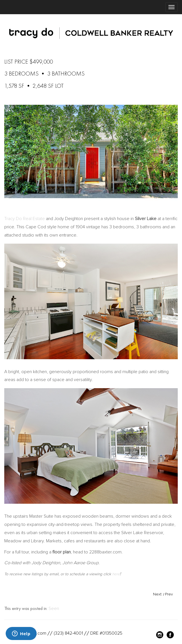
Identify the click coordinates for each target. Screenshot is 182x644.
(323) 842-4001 (68, 633)
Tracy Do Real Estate (25, 219)
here (116, 574)
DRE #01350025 (106, 633)
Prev (169, 594)
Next (157, 594)
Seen (54, 609)
